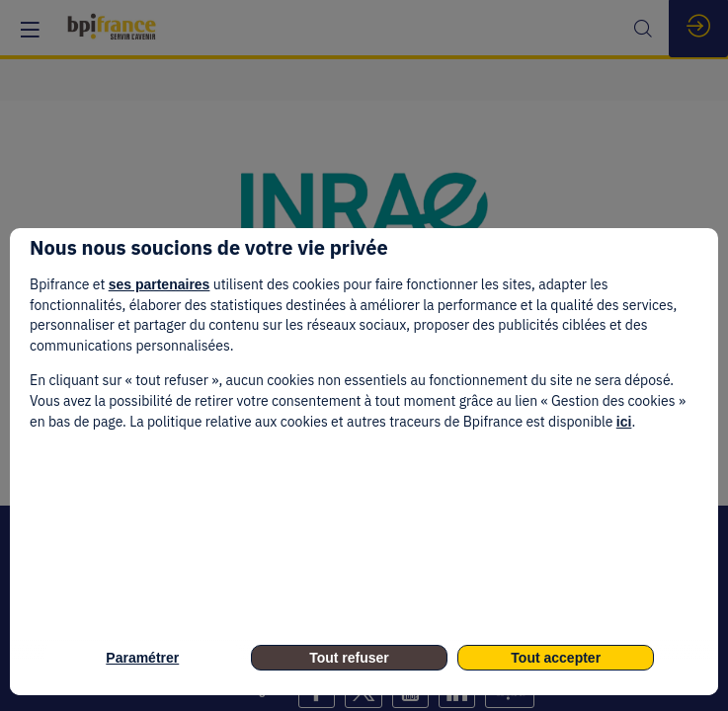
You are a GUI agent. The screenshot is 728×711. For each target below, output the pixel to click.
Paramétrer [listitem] (142, 658)
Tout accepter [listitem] (556, 658)
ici (624, 422)
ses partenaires (160, 284)
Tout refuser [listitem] (349, 658)
